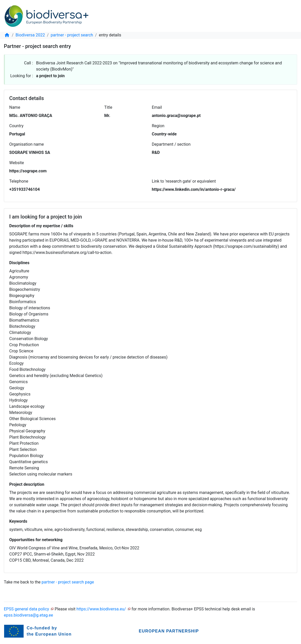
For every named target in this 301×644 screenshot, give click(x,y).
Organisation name (27, 144)
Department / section (171, 144)
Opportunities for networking (36, 540)
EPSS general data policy (26, 609)
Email (157, 107)
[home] (7, 35)
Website (17, 163)
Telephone (19, 181)
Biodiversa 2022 (30, 35)
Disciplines (19, 263)
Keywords (18, 521)
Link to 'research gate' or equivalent (184, 181)
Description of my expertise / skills (41, 226)
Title (108, 107)
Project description (27, 484)
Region (158, 126)
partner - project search (72, 35)
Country (16, 126)
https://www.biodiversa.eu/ (101, 609)
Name (15, 107)
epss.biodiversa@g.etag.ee (28, 615)
